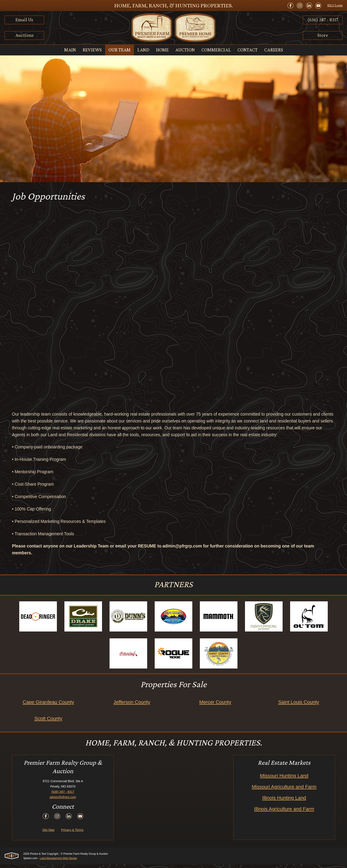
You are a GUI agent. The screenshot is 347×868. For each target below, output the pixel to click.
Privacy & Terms (72, 833)
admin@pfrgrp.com (63, 801)
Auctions (24, 35)
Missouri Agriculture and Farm (284, 790)
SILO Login (335, 5)
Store (323, 35)
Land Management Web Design (59, 862)
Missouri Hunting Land (284, 779)
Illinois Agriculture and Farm (284, 812)
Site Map (48, 833)
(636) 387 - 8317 (323, 20)
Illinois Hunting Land (284, 801)
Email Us (24, 20)
